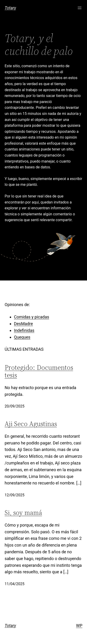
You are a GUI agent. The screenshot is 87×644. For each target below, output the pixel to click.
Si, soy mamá (23, 513)
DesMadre (23, 324)
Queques (22, 337)
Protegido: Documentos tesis (39, 371)
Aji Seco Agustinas (31, 424)
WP (79, 626)
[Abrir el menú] (80, 8)
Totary (10, 8)
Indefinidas (24, 330)
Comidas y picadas (32, 317)
